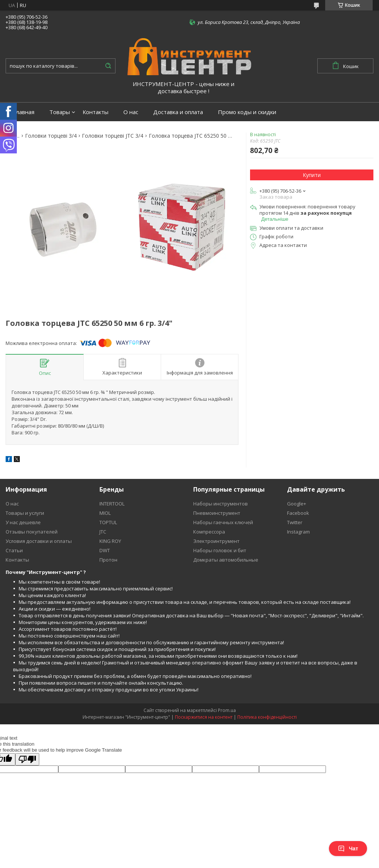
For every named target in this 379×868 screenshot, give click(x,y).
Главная (24, 112)
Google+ (297, 504)
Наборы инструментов (221, 504)
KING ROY (110, 541)
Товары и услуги (25, 513)
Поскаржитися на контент (204, 717)
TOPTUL (108, 522)
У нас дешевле (23, 522)
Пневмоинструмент (217, 513)
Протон (108, 560)
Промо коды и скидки (247, 112)
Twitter (295, 522)
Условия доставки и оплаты (39, 541)
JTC (103, 532)
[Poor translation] (27, 759)
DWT (105, 550)
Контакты (95, 112)
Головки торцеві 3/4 (51, 136)
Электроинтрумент (216, 541)
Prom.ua (227, 710)
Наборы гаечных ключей (223, 522)
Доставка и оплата (178, 112)
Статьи (14, 550)
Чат (348, 849)
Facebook (298, 513)
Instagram (298, 532)
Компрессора (209, 532)
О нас (131, 112)
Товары (60, 112)
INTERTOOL (112, 504)
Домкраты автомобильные (226, 560)
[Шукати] (108, 66)
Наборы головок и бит (220, 550)
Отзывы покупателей (32, 532)
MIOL (105, 513)
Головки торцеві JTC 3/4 (113, 136)
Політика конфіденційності (267, 717)
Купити (312, 175)
